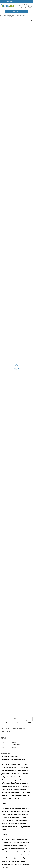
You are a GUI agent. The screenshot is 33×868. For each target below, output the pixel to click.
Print (6, 723)
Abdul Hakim (7, 15)
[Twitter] (3, 1)
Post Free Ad (17, 11)
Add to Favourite (27, 723)
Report (17, 723)
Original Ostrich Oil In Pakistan (8, 17)
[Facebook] (1, 1)
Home (2, 15)
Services (14, 15)
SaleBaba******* (9, 2)
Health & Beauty (21, 15)
